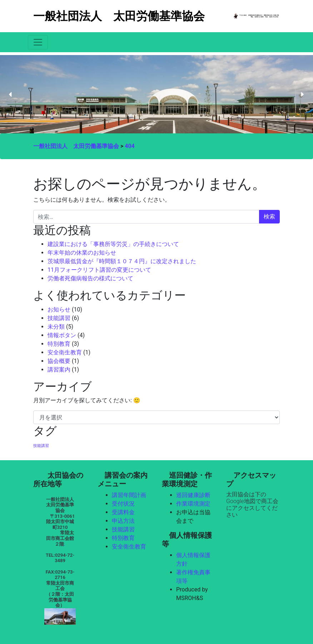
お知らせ (59, 309)
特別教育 (59, 344)
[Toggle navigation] (38, 42)
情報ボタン (62, 335)
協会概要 (59, 361)
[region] (156, 94)
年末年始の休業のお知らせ (82, 253)
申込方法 (123, 521)
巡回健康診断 (193, 495)
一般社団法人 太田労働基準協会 (119, 16)
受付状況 (123, 504)
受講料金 (123, 512)
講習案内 (59, 370)
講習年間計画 (129, 495)
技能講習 (59, 318)
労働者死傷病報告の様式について (90, 278)
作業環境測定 (193, 504)
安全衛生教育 (65, 352)
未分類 (56, 327)
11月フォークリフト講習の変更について (99, 270)
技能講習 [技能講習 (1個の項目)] (41, 446)
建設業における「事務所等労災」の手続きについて (113, 244)
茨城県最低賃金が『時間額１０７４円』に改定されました (122, 261)
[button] (11, 94)
